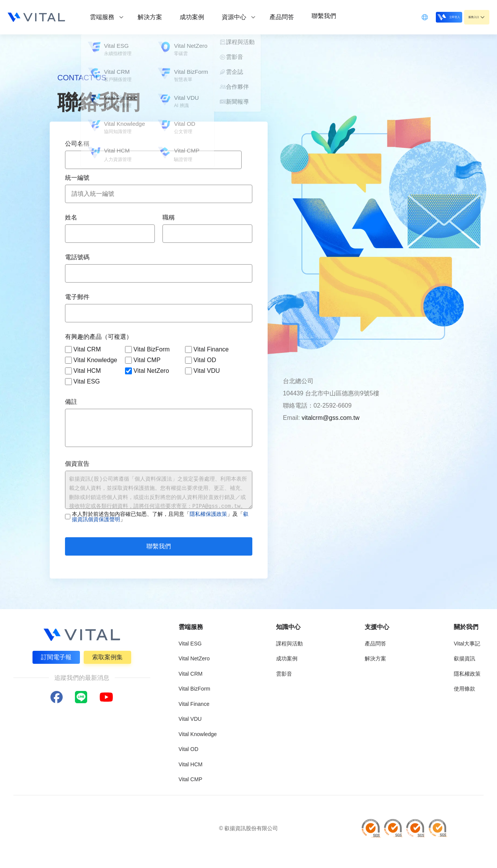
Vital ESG (82, 382)
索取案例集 (109, 656)
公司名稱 (77, 144)
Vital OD (201, 360)
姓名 (71, 217)
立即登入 (429, 17)
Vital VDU (202, 371)
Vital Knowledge (91, 360)
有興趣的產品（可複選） (99, 337)
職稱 (169, 217)
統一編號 (77, 178)
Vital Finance (207, 349)
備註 (71, 402)
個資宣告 (77, 464)
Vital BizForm (147, 349)
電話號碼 (77, 257)
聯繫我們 (159, 546)
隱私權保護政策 (208, 514)
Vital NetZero (147, 371)
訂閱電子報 (55, 656)
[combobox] (153, 160)
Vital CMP (143, 360)
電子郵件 (77, 297)
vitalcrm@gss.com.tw (331, 418)
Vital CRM (83, 349)
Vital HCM (83, 371)
